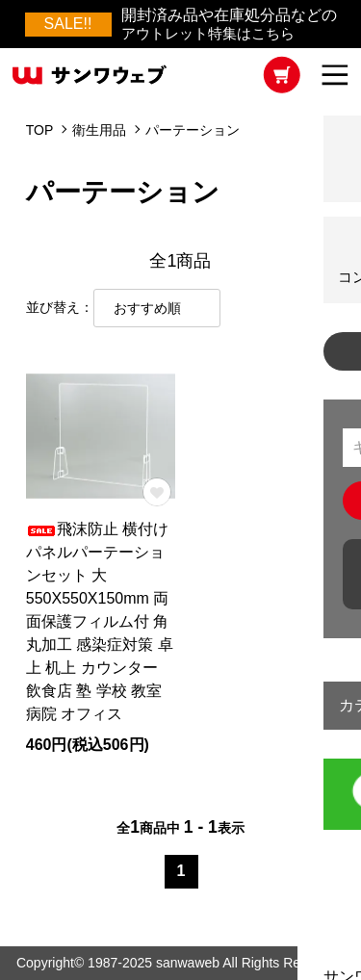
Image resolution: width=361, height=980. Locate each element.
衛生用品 (99, 130)
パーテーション (193, 130)
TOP (40, 130)
